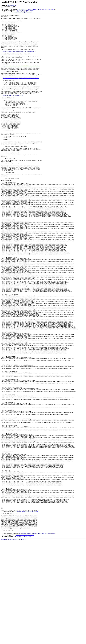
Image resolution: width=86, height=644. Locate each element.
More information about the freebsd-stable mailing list (13, 643)
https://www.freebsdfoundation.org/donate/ (27, 611)
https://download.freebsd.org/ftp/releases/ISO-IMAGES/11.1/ (19, 59)
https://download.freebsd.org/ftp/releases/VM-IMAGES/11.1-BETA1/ (21, 91)
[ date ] (15, 12)
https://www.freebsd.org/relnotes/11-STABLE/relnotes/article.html (21, 76)
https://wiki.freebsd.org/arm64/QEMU (13, 112)
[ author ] (29, 12)
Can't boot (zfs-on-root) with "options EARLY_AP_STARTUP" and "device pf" (37, 9)
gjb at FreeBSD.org (12, 5)
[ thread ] (20, 12)
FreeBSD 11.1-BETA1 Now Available (25, 11)
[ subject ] (24, 12)
